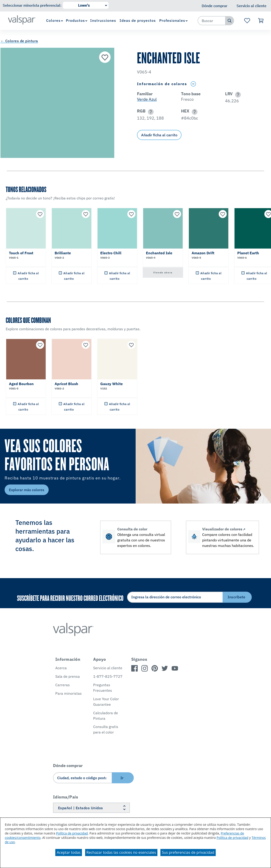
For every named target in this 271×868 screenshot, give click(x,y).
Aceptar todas (68, 852)
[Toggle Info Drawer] (193, 84)
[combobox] (212, 21)
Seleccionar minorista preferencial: (32, 5)
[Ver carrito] (261, 21)
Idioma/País (66, 797)
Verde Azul (147, 99)
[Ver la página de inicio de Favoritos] (247, 21)
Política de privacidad (72, 833)
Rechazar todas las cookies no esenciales (121, 852)
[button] (237, 95)
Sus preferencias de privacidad (188, 852)
